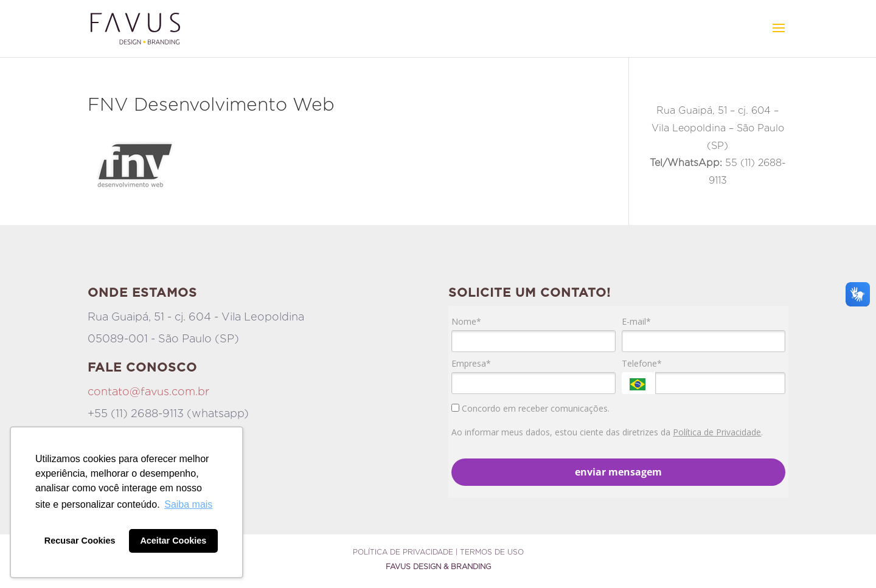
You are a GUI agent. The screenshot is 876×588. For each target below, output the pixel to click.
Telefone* (642, 364)
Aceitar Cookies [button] (173, 541)
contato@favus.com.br (148, 391)
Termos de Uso (492, 552)
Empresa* (471, 364)
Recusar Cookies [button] (80, 541)
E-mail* (636, 322)
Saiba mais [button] (188, 504)
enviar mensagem (618, 472)
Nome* (466, 322)
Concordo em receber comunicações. (530, 409)
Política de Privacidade (717, 432)
